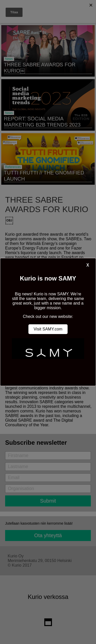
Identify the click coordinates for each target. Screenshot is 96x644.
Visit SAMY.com (48, 329)
